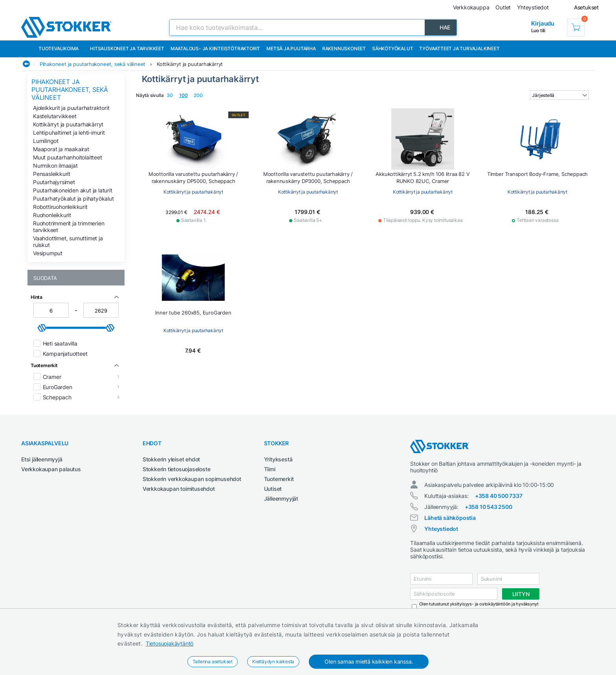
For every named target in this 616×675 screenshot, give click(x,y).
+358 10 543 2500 (489, 507)
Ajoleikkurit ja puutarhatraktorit (71, 108)
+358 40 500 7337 (499, 496)
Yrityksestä (278, 459)
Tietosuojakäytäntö (170, 643)
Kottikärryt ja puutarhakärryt (190, 64)
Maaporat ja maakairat (61, 149)
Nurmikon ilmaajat (55, 166)
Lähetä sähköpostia (450, 518)
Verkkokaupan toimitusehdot (179, 489)
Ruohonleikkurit (52, 215)
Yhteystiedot (441, 529)
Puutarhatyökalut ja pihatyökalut (73, 198)
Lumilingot (46, 141)
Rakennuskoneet (344, 48)
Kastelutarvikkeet (55, 116)
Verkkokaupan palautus (51, 469)
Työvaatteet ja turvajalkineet (459, 48)
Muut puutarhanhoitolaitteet (68, 157)
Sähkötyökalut (392, 48)
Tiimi (270, 469)
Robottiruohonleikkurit (60, 207)
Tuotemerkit (279, 479)
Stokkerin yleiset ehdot (171, 459)
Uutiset (273, 489)
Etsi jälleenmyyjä (42, 459)
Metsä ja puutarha (291, 48)
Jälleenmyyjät (281, 498)
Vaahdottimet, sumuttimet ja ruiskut (68, 241)
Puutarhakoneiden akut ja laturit (73, 190)
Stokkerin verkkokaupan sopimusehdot (192, 479)
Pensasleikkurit (52, 174)
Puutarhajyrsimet (54, 182)
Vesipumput (48, 253)
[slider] (42, 328)
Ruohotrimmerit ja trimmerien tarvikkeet (69, 227)
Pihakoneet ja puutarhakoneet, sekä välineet (93, 64)
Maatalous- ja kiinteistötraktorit (215, 48)
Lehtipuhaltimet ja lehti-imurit (69, 133)
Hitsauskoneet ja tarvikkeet (127, 48)
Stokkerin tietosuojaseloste (177, 469)
